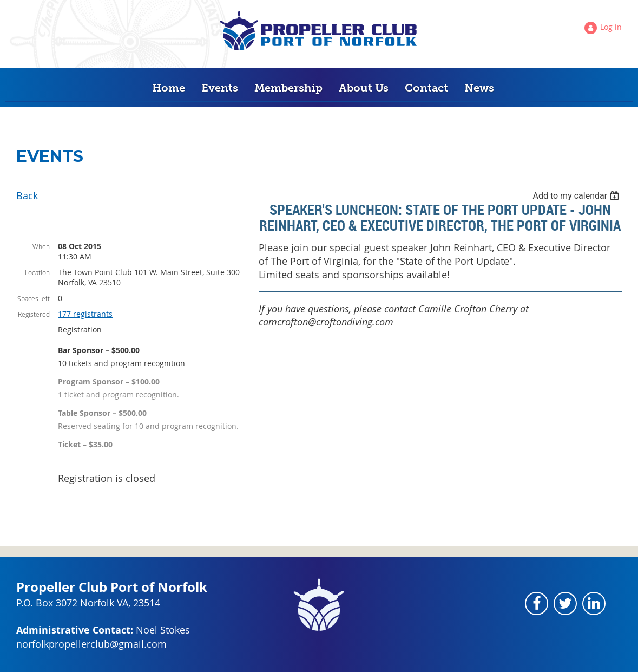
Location (37, 272)
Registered (34, 314)
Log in (611, 27)
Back (27, 195)
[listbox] (577, 196)
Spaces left (34, 298)
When (41, 246)
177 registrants (85, 314)
